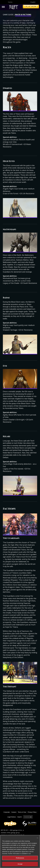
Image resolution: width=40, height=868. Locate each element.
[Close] (37, 838)
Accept (20, 864)
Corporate (7, 812)
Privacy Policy (32, 812)
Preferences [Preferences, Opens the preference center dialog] (20, 858)
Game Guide (8, 15)
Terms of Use (22, 812)
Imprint (20, 817)
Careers (14, 812)
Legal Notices (12, 817)
